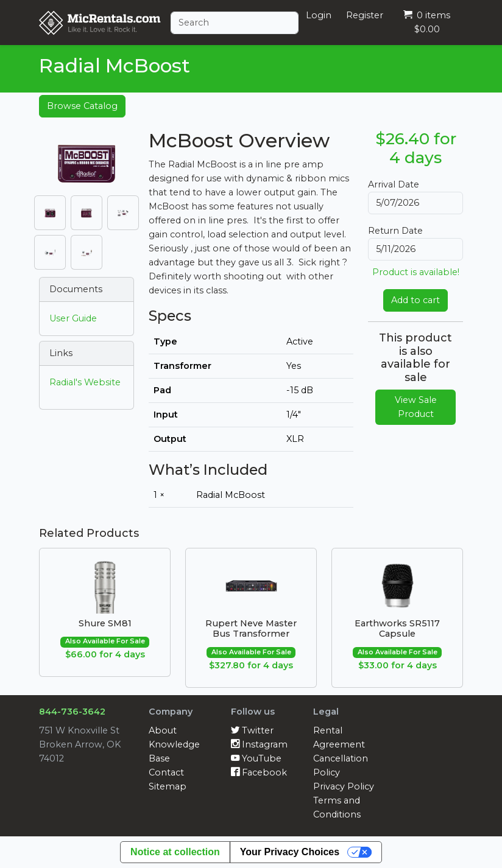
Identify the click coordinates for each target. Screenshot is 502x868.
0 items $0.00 (427, 22)
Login (319, 15)
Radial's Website (85, 382)
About (163, 730)
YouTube (256, 758)
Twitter (252, 730)
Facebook (259, 772)
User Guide (73, 318)
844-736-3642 (72, 712)
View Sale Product (416, 407)
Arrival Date (394, 184)
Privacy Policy (344, 786)
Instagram (259, 744)
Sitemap (168, 786)
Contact (166, 772)
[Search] (235, 23)
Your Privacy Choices (290, 852)
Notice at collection (175, 852)
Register (365, 15)
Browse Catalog (82, 106)
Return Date (395, 231)
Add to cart (415, 300)
